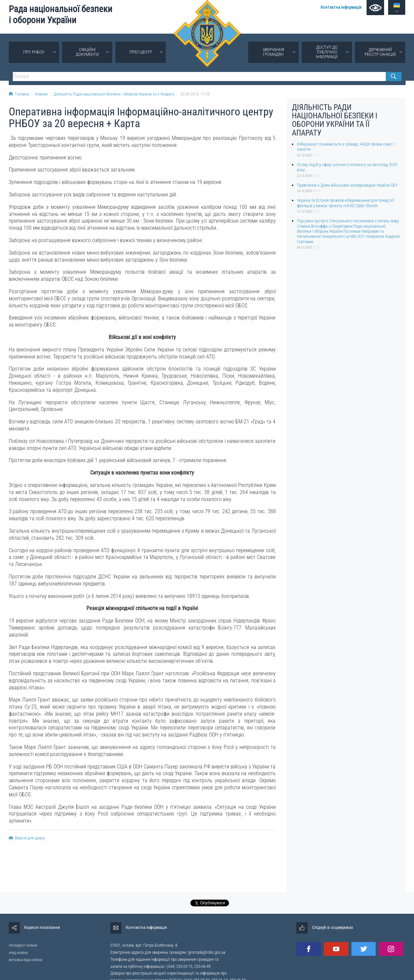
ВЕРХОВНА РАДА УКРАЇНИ (26, 960)
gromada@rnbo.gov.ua (207, 952)
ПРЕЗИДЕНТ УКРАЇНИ (23, 946)
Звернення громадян (273, 52)
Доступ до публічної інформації (327, 52)
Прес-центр (141, 52)
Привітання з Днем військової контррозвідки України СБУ (347, 185)
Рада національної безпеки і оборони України (61, 15)
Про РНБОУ (34, 52)
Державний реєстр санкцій (380, 52)
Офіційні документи (87, 52)
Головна (19, 94)
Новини (41, 94)
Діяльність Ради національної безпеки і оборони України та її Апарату (114, 94)
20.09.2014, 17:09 (195, 94)
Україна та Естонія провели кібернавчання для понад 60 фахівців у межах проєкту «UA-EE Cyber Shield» (345, 203)
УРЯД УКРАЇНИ (18, 953)
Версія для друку (27, 838)
